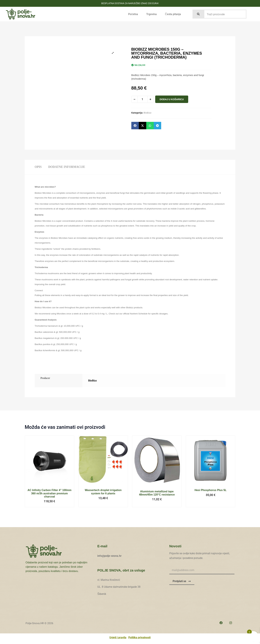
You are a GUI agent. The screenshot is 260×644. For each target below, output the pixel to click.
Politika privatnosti (139, 637)
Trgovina (151, 14)
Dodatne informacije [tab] (67, 167)
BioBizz (93, 381)
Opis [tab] (38, 167)
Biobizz (147, 113)
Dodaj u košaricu (172, 99)
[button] (135, 126)
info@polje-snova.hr (109, 556)
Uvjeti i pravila (118, 637)
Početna (133, 14)
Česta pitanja (173, 14)
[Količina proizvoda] (142, 99)
